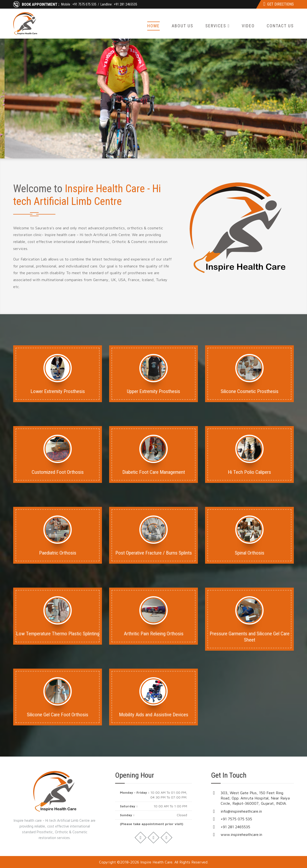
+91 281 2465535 (126, 4)
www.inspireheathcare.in (241, 834)
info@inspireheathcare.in (241, 811)
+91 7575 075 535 (84, 4)
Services (218, 26)
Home (153, 26)
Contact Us (280, 26)
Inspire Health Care (156, 862)
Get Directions (279, 4)
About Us (183, 26)
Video (248, 26)
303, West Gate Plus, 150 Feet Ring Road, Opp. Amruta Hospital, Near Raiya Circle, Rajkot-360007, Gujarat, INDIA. (255, 798)
